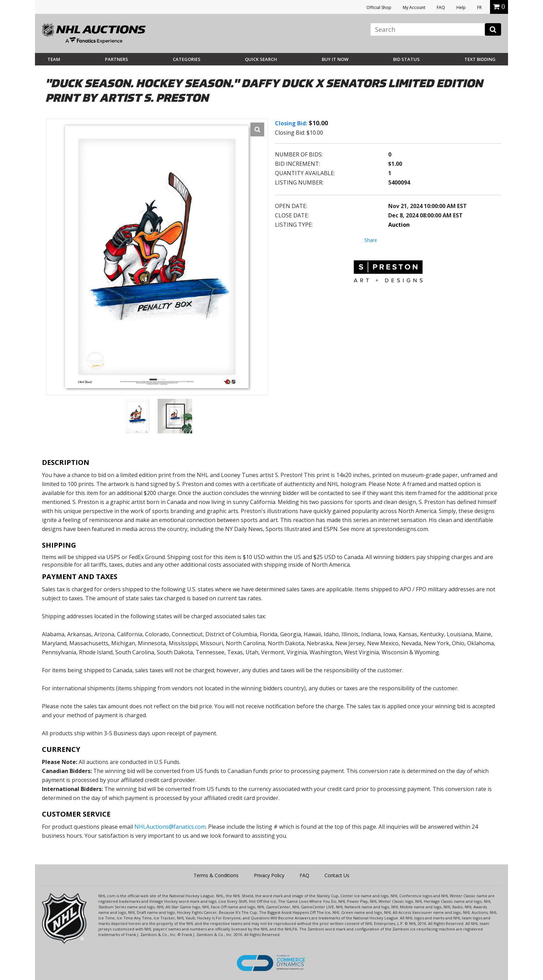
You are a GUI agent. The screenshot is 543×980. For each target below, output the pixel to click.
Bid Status (406, 59)
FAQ (441, 7)
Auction (399, 225)
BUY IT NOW (335, 59)
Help (461, 7)
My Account (414, 7)
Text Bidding (480, 59)
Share (371, 240)
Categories (187, 59)
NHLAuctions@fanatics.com (170, 827)
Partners (117, 59)
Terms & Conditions (216, 875)
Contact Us (337, 875)
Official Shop (379, 7)
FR (479, 7)
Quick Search (261, 59)
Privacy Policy (269, 875)
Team (54, 59)
